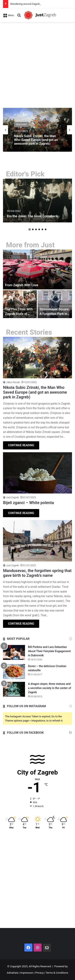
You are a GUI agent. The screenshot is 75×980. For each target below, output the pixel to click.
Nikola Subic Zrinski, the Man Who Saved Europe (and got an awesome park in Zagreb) (36, 140)
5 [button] (42, 229)
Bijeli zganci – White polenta (28, 503)
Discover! (21, 124)
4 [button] (39, 229)
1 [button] (30, 229)
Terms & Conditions (57, 973)
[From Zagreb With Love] (37, 269)
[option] (37, 130)
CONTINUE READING (21, 445)
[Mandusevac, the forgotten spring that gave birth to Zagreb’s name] (37, 541)
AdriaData (12, 973)
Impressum (27, 973)
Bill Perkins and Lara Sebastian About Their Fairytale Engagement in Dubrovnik (49, 651)
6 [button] (46, 229)
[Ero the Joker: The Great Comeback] (37, 201)
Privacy (39, 973)
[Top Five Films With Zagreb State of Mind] (20, 304)
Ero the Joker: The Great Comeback (32, 216)
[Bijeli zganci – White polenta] (37, 473)
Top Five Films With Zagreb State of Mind (19, 314)
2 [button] (33, 229)
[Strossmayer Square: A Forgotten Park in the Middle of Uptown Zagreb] (55, 304)
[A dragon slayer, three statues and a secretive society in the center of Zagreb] (14, 689)
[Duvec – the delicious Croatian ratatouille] (14, 672)
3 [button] (36, 229)
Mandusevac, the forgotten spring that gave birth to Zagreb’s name (37, 573)
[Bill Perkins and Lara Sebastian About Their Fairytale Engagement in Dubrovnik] (14, 652)
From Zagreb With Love (22, 285)
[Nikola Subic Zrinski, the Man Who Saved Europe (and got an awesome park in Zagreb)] (37, 358)
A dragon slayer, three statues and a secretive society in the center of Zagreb (49, 688)
